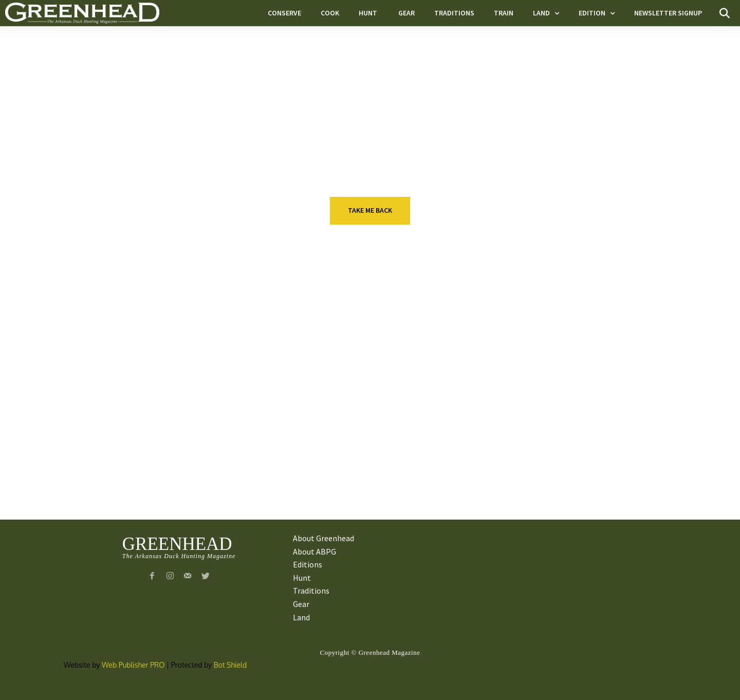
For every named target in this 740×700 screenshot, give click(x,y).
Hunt (149, 375)
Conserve (158, 446)
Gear (354, 446)
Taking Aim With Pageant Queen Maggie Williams (187, 395)
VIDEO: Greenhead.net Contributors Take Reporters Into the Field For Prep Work (606, 472)
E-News (358, 375)
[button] (725, 13)
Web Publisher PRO (133, 665)
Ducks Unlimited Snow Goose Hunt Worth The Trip (196, 466)
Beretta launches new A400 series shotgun (398, 395)
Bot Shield (230, 665)
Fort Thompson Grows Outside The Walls (387, 466)
